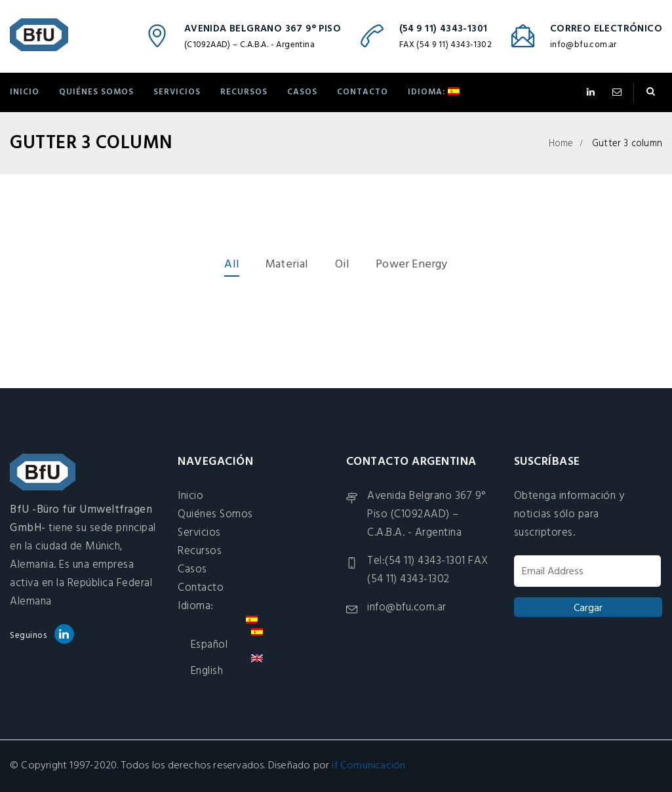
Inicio (25, 92)
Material (287, 265)
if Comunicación (368, 766)
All (232, 265)
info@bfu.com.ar (583, 45)
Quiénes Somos (96, 92)
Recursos (244, 92)
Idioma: (434, 92)
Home (561, 144)
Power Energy (411, 265)
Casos (302, 92)
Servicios (177, 92)
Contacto (363, 92)
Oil (343, 265)
